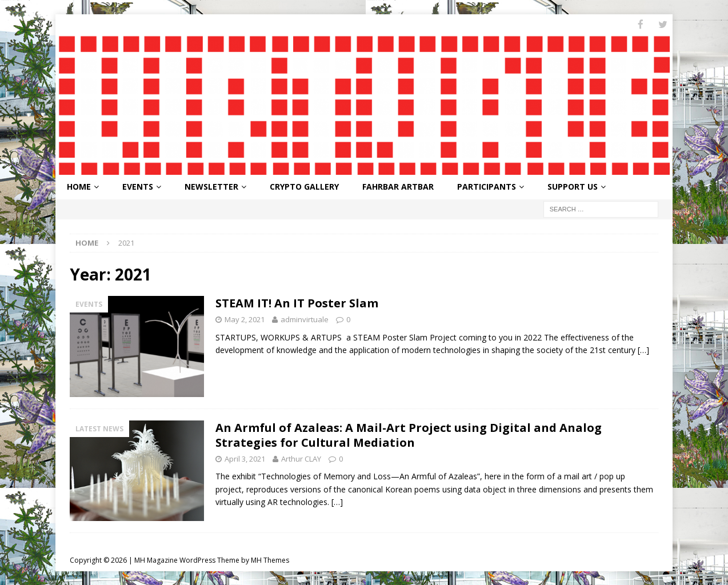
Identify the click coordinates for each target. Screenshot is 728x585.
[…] (643, 349)
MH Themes (270, 560)
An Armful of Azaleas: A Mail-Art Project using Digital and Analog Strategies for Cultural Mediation (409, 434)
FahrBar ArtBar (398, 186)
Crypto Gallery (304, 186)
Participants (487, 186)
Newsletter (211, 186)
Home (79, 186)
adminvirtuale (305, 318)
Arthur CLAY (301, 458)
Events (138, 186)
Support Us (573, 186)
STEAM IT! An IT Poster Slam (297, 302)
